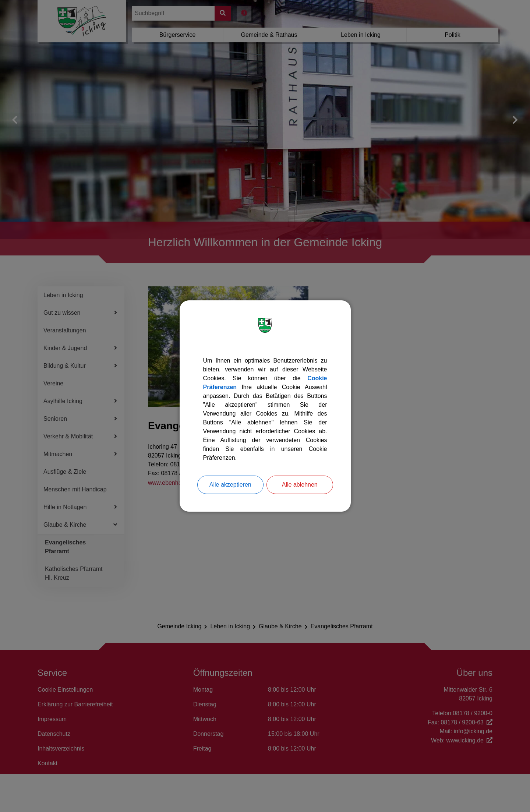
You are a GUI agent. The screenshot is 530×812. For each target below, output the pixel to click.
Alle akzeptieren (230, 485)
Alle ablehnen (300, 485)
